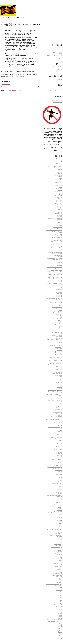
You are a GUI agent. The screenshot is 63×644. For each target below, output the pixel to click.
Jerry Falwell (58, 295)
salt (61, 565)
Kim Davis (59, 300)
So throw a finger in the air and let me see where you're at (54, 358)
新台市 (60, 632)
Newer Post (4, 87)
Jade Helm (59, 292)
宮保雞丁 (59, 630)
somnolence (59, 577)
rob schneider (58, 562)
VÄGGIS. (59, 387)
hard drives (59, 488)
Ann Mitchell (58, 196)
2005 (60, 187)
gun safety (59, 485)
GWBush (59, 257)
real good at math (57, 553)
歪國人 (60, 635)
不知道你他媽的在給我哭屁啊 (54, 620)
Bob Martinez (58, 203)
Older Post (38, 87)
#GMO (60, 169)
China (60, 160)
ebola (60, 461)
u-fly (60, 600)
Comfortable (59, 221)
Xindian (60, 399)
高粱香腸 (59, 639)
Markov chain (58, 314)
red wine (60, 554)
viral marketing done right (55, 605)
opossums (59, 531)
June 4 (60, 162)
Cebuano (59, 217)
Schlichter (59, 348)
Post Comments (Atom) (15, 91)
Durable (60, 239)
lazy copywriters (58, 502)
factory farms (58, 470)
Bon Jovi (59, 205)
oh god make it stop (57, 528)
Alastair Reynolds (57, 68)
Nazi (60, 328)
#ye (61, 184)
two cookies (59, 596)
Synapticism (59, 88)
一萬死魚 (59, 618)
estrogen (60, 464)
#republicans (58, 183)
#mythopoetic (58, 175)
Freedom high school (56, 254)
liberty (60, 507)
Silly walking (58, 351)
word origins (59, 608)
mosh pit (60, 520)
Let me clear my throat (56, 302)
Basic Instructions (57, 102)
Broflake (60, 206)
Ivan (61, 291)
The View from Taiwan (56, 91)
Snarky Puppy (58, 354)
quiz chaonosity (58, 551)
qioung (60, 550)
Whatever (59, 70)
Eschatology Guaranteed (56, 245)
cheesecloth (59, 434)
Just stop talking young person (54, 298)
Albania (60, 194)
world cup (59, 609)
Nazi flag (59, 329)
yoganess (59, 614)
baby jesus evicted (57, 412)
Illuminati (59, 285)
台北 (60, 623)
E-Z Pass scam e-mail (56, 242)
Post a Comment (6, 84)
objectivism (59, 526)
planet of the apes (57, 541)
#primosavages (58, 180)
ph (61, 540)
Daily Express (58, 234)
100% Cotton (58, 185)
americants (59, 406)
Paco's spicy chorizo (57, 335)
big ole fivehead (58, 422)
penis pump (59, 537)
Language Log (58, 71)
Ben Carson (59, 200)
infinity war (59, 500)
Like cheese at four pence (55, 305)
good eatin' (59, 482)
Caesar (60, 209)
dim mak (59, 455)
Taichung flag (58, 369)
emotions (59, 462)
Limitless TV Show (57, 307)
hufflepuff (59, 497)
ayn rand (60, 411)
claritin (60, 440)
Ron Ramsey (58, 347)
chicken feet (59, 436)
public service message (56, 547)
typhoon (60, 597)
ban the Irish (59, 414)
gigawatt (60, 479)
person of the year (57, 538)
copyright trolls (58, 443)
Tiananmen (59, 159)
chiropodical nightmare (56, 437)
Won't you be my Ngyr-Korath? (54, 394)
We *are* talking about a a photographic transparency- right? (55, 391)
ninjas (60, 523)
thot (61, 587)
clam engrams (58, 439)
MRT (60, 310)
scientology (59, 568)
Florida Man (59, 251)
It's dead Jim (59, 289)
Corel (60, 224)
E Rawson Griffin (57, 240)
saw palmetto (58, 566)
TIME (60, 368)
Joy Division (59, 297)
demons (60, 451)
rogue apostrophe (57, 563)
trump (60, 594)
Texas (60, 377)
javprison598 (58, 501)
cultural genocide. (57, 448)
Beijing (60, 199)
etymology (59, 465)
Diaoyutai (59, 236)
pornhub (60, 542)
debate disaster (58, 449)
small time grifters (57, 575)
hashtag (60, 489)
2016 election (58, 188)
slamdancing (59, 571)
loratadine (59, 510)
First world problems (56, 248)
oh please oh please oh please (54, 529)
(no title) (60, 54)
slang (60, 572)
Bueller (60, 208)
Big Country (59, 202)
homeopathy (59, 492)
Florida (60, 249)
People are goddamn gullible (55, 340)
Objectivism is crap (57, 332)
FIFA (60, 246)
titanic (60, 588)
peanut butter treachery (56, 535)
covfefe (60, 445)
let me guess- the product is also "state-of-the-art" (54, 505)
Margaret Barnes (58, 313)
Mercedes (59, 316)
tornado (60, 591)
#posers (60, 178)
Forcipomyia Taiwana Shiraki (54, 252)
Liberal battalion (58, 304)
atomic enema (58, 409)
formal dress (59, 474)
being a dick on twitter (56, 417)
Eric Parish (59, 243)
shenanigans (59, 569)
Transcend (59, 381)
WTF (60, 388)
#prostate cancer (58, 181)
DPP (61, 233)
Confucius (59, 222)
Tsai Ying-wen (58, 385)
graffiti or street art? (57, 483)
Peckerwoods (58, 338)
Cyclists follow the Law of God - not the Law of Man (54, 231)
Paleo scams (59, 337)
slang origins (58, 574)
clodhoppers (59, 442)
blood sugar (59, 424)
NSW (60, 323)
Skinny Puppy (58, 353)
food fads (59, 473)
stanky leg (59, 578)
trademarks (59, 593)
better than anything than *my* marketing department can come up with (54, 420)
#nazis (60, 177)
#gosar (60, 172)
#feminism (59, 171)
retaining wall (58, 559)
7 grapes (60, 190)
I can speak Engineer (56, 270)
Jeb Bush (59, 294)
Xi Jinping (59, 397)
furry (60, 476)
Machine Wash (58, 311)
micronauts (59, 519)
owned (60, 532)
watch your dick (58, 606)
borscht (60, 425)
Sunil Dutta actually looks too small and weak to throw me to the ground (54, 365)
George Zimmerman (57, 260)
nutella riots (59, 525)
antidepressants (58, 408)
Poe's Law (59, 341)
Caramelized (59, 214)
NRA (60, 322)
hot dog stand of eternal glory (54, 495)
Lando (60, 301)
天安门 (60, 627)
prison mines (58, 545)
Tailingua (59, 89)
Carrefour (59, 215)
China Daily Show (57, 100)
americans (59, 405)
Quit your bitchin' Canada (55, 345)
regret (60, 556)
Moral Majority (58, 319)
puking (60, 548)
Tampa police (58, 375)
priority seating (58, 544)
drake (60, 457)
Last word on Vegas (57, 52)
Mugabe (60, 320)
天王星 (60, 628)
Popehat (60, 79)
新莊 (60, 634)
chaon (60, 433)
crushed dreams (58, 446)
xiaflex (60, 611)
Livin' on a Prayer (57, 308)
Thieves (60, 380)
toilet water (59, 590)
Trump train (59, 384)
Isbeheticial (59, 288)
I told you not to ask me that (55, 277)
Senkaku (60, 350)
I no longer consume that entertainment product (55, 275)
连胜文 (60, 637)
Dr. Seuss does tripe (57, 237)
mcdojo (60, 516)
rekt (61, 557)
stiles (60, 580)
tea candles (59, 582)
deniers (60, 452)
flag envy (59, 471)
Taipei (60, 371)
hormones (59, 494)
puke (60, 165)
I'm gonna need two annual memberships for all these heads (54, 282)
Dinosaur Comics (57, 99)
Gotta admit (59, 265)
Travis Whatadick (57, 382)
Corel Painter (58, 225)
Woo (61, 396)
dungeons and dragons (56, 460)
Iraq (61, 286)
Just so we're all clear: (56, 51)
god (61, 480)
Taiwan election (58, 372)
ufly (61, 602)
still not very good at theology (54, 581)
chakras (60, 431)
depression (59, 454)
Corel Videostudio (57, 227)
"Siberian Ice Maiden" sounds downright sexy (54, 167)
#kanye (60, 174)
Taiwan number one (57, 374)
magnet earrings (58, 511)
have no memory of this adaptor (54, 491)
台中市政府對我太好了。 (55, 622)
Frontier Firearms (57, 255)
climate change (58, 163)
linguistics (59, 508)
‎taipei (60, 615)
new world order (58, 522)
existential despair (57, 468)
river (60, 560)
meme (60, 517)
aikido (60, 403)
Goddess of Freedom (56, 264)
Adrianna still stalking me (55, 193)
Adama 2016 (58, 191)
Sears (60, 58)
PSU (61, 334)
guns (60, 486)
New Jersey (59, 331)
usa (61, 603)
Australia (59, 197)
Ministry (60, 317)
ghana (60, 477)
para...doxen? (58, 534)
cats (61, 430)
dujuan (60, 458)
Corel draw (59, 228)
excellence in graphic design (55, 467)
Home (21, 87)
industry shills (58, 498)
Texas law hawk (58, 378)
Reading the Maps (57, 67)
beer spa (60, 415)
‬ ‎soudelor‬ (59, 617)
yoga (60, 612)
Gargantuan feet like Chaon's (54, 258)
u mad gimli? (58, 599)
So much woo (58, 356)
